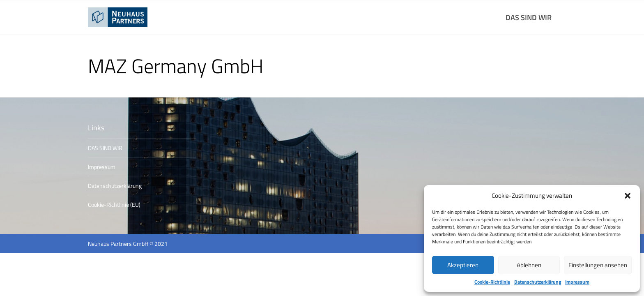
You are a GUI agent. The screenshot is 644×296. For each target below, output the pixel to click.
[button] (628, 196)
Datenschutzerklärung (538, 282)
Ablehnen (529, 265)
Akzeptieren (463, 265)
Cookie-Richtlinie (492, 282)
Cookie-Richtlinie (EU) (114, 205)
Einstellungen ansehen (598, 265)
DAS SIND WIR (529, 17)
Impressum (577, 282)
